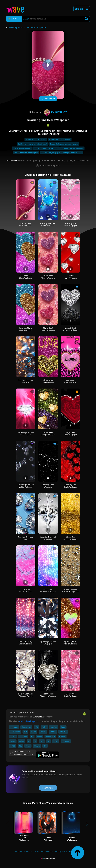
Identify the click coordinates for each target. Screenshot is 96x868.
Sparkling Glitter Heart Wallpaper (26, 329)
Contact (19, 851)
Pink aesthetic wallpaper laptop (26, 153)
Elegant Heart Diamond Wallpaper (70, 329)
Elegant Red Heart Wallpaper (70, 434)
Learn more (48, 788)
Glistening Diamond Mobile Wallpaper (26, 486)
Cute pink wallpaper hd (22, 148)
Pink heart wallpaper (36, 28)
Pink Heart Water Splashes (26, 590)
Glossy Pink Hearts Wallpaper (70, 695)
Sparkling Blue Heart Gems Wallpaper (48, 224)
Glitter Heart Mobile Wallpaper (48, 277)
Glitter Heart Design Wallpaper (48, 434)
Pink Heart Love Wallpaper (70, 381)
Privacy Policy (61, 851)
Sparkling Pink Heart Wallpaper (26, 224)
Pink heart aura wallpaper (36, 139)
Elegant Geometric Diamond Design (26, 695)
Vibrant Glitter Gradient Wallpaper (48, 590)
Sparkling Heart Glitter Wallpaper (26, 277)
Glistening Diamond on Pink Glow (26, 434)
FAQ (71, 851)
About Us (28, 851)
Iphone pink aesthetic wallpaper (46, 148)
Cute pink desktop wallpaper (72, 148)
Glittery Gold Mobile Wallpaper (70, 538)
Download (48, 99)
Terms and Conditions (44, 851)
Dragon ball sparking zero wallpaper (64, 144)
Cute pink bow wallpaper (73, 153)
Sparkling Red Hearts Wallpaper (70, 486)
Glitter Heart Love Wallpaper (48, 381)
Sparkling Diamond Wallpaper (26, 381)
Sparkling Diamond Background (26, 538)
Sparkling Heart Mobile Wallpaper (70, 643)
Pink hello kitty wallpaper (51, 153)
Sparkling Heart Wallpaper (48, 486)
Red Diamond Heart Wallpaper (70, 277)
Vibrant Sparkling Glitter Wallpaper (26, 643)
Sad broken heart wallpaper (60, 139)
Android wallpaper (28, 721)
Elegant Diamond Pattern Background (70, 590)
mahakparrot (55, 112)
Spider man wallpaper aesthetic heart (33, 144)
